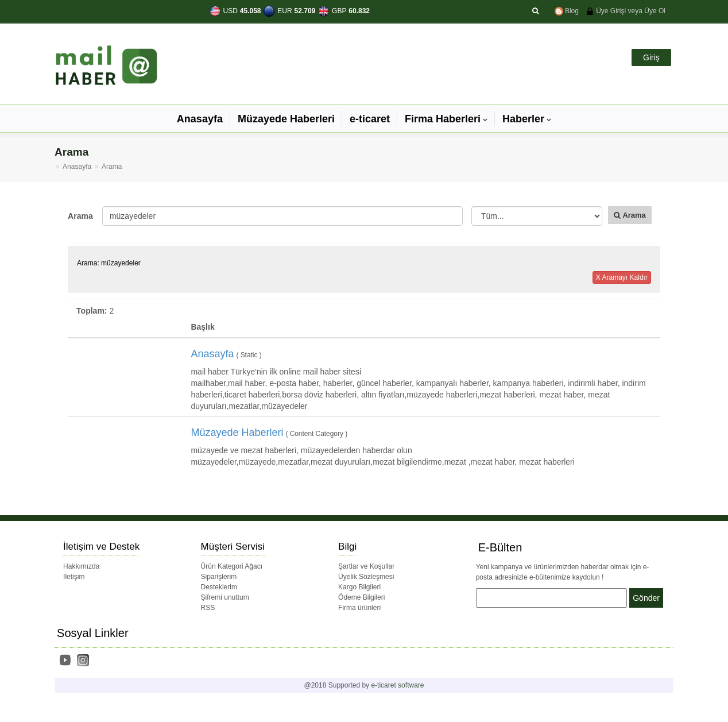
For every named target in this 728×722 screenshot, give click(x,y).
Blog (567, 11)
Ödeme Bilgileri (361, 597)
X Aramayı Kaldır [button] (622, 277)
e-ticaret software (397, 685)
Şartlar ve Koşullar (366, 566)
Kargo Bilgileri (359, 587)
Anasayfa (200, 119)
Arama (80, 216)
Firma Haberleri (443, 119)
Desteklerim (219, 587)
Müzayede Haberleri (286, 119)
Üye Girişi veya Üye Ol (626, 11)
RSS (208, 608)
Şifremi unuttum (225, 597)
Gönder (646, 598)
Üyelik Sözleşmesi (366, 577)
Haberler (523, 119)
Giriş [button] (651, 57)
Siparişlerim (219, 577)
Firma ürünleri (359, 608)
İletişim (74, 577)
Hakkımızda (81, 566)
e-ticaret (370, 119)
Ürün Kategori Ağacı (232, 566)
